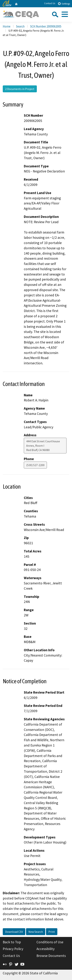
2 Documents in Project (20, 89)
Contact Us (50, 3)
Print (52, 932)
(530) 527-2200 (35, 465)
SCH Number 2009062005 (46, 26)
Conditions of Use (50, 942)
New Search (36, 932)
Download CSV (14, 932)
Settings (64, 4)
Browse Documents (51, 956)
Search (20, 26)
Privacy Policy (13, 949)
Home (7, 26)
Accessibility (46, 949)
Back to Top (12, 942)
